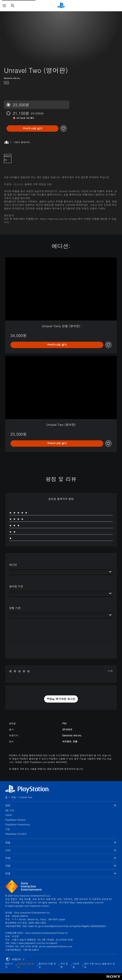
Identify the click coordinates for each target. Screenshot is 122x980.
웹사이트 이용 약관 (47, 965)
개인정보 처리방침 (26, 965)
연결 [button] (61, 873)
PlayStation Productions (18, 824)
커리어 (9, 815)
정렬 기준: (15, 608)
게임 (13, 797)
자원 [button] (61, 866)
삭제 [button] (110, 671)
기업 (7, 829)
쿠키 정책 (64, 965)
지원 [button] (61, 858)
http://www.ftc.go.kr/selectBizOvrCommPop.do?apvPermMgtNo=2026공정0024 (64, 926)
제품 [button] (61, 842)
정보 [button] (61, 805)
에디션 (13, 565)
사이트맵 (76, 965)
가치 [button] (61, 850)
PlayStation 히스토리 (16, 834)
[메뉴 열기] (4, 6)
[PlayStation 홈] (61, 6)
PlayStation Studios (15, 820)
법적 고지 (9, 965)
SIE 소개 (10, 810)
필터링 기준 (16, 586)
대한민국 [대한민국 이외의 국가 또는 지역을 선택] (15, 959)
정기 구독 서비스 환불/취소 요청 (99, 965)
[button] (61, 699)
